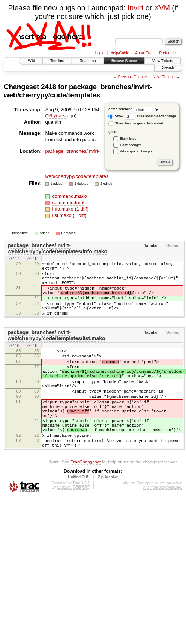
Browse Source (124, 61)
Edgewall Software (73, 524)
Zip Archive (108, 514)
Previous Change (133, 77)
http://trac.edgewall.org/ (163, 524)
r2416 (14, 360)
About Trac (144, 53)
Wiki (31, 61)
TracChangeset (86, 499)
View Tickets (163, 61)
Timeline (57, 61)
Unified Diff (78, 514)
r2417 (14, 259)
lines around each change (150, 116)
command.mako (69, 196)
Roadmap (88, 61)
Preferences (169, 53)
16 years (56, 116)
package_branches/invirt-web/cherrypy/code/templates (78, 91)
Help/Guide (120, 53)
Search (168, 68)
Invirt (135, 8)
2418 (49, 87)
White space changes (136, 151)
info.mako (63, 209)
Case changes (131, 145)
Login (100, 53)
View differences (120, 109)
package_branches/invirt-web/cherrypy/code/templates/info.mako (57, 248)
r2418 (32, 259)
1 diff (82, 209)
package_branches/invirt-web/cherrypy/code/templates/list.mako (56, 349)
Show (116, 116)
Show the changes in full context (136, 123)
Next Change (163, 77)
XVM (162, 8)
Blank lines (128, 139)
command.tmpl (68, 202)
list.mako (62, 215)
